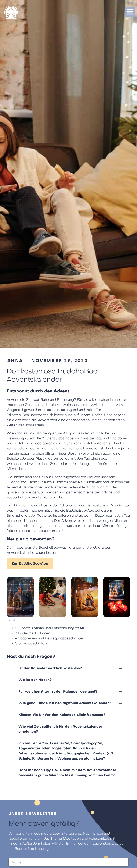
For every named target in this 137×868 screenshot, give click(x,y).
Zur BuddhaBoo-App (30, 563)
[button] (73, 668)
